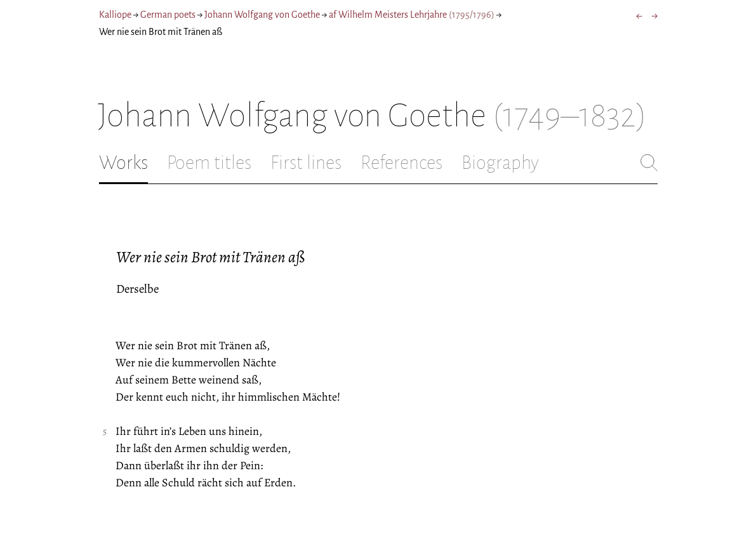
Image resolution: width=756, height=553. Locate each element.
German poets (168, 15)
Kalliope (115, 15)
